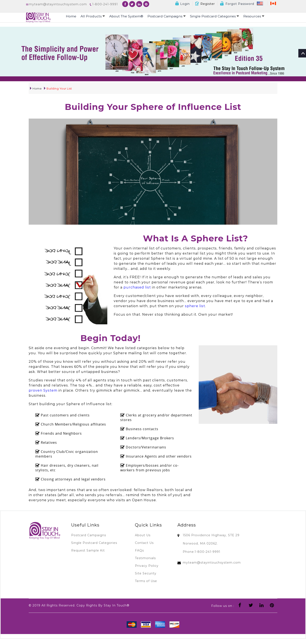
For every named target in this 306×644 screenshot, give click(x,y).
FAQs (139, 550)
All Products (93, 16)
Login (182, 4)
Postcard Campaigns (168, 16)
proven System (43, 390)
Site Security (146, 573)
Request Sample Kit (88, 550)
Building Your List (58, 88)
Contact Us (144, 543)
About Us (143, 535)
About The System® (127, 16)
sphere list (195, 306)
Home (71, 16)
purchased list (137, 287)
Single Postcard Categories (216, 16)
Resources (256, 16)
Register (205, 4)
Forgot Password (237, 4)
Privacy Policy (147, 566)
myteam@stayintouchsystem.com (212, 563)
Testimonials (145, 558)
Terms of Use (146, 581)
